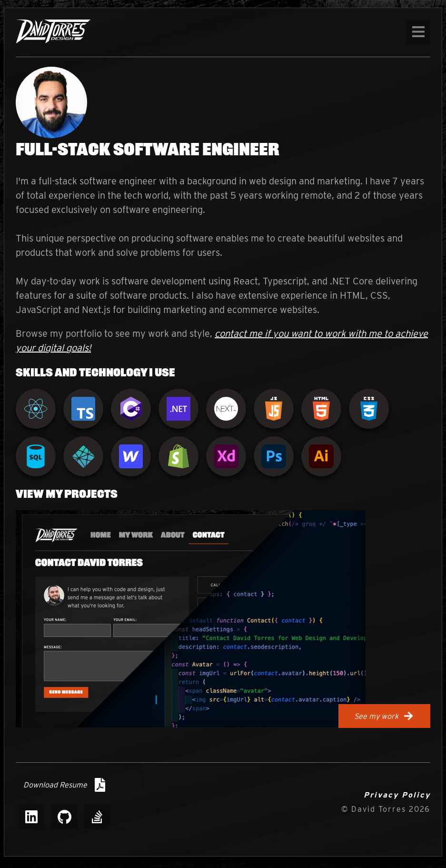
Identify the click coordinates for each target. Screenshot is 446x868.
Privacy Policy (397, 795)
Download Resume (64, 785)
